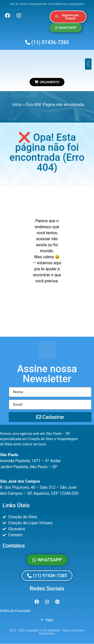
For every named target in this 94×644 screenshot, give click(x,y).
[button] (88, 64)
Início (17, 105)
